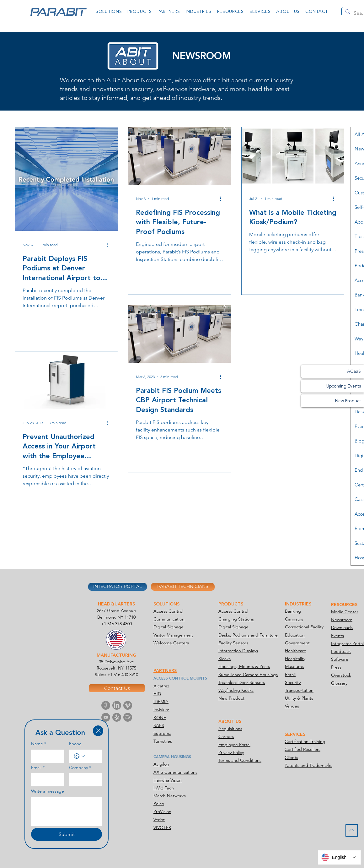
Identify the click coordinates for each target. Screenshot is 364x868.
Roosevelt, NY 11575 (116, 668)
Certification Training (305, 741)
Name (39, 744)
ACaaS (354, 371)
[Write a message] (67, 811)
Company (80, 768)
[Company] (84, 780)
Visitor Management (173, 635)
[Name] (46, 756)
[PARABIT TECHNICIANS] (183, 587)
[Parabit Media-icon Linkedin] (117, 705)
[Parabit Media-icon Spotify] (128, 717)
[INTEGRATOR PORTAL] (118, 587)
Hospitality (295, 659)
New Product (348, 401)
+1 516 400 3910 (123, 675)
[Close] (98, 731)
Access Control (168, 611)
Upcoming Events (344, 386)
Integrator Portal (347, 643)
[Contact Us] (117, 688)
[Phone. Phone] (92, 756)
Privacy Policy (231, 752)
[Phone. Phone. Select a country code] (79, 756)
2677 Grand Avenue (116, 610)
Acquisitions (230, 729)
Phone (75, 744)
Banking (293, 611)
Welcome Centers (171, 643)
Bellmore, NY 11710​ (116, 617)
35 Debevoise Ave (116, 662)
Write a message (48, 791)
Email (38, 768)
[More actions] (109, 245)
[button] (109, 12)
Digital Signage (169, 627)
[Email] (46, 780)
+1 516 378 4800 (116, 624)
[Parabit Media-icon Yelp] (117, 717)
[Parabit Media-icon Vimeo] (128, 705)
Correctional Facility (304, 627)
